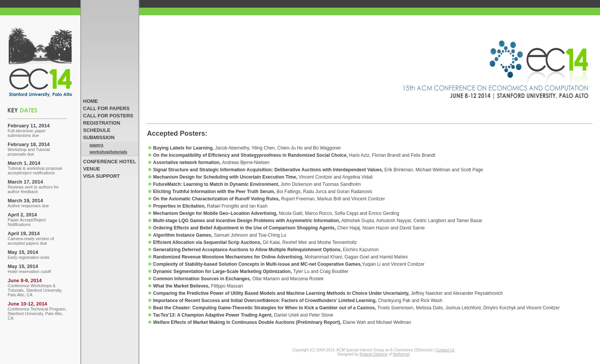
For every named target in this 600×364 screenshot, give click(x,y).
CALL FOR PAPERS (106, 108)
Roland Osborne (374, 354)
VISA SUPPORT (101, 176)
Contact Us (445, 350)
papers (96, 145)
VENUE (92, 169)
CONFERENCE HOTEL (110, 162)
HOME (90, 101)
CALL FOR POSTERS (108, 116)
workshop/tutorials (108, 152)
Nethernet (401, 354)
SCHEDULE (97, 130)
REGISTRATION (102, 123)
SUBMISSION (99, 137)
